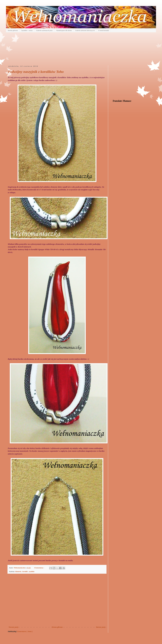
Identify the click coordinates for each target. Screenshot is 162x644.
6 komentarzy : (39, 568)
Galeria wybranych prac (44, 30)
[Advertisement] (57, 601)
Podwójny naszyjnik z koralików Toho (36, 72)
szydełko (32, 571)
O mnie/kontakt (104, 30)
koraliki (25, 571)
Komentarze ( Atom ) (25, 631)
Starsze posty (101, 627)
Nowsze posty (13, 627)
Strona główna (13, 30)
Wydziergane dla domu (64, 30)
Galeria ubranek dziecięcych (85, 30)
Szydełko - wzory (27, 30)
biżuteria (18, 571)
